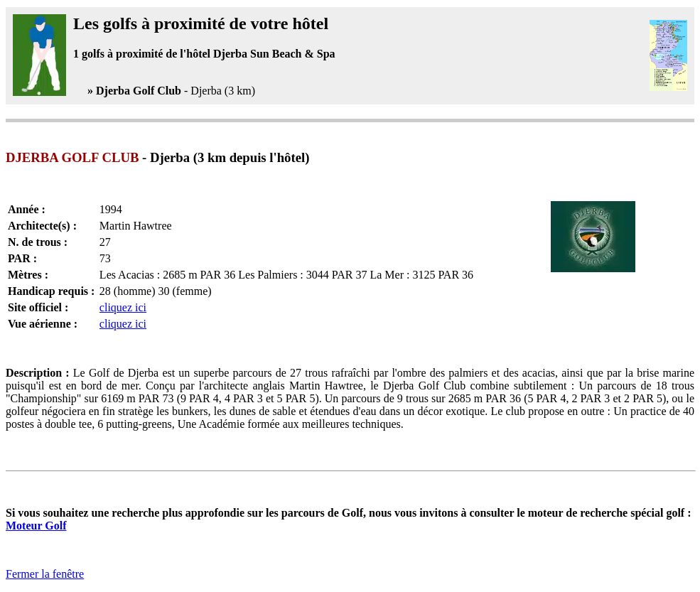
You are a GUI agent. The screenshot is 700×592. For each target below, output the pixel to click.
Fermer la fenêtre (45, 574)
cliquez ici (123, 307)
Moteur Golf (36, 526)
